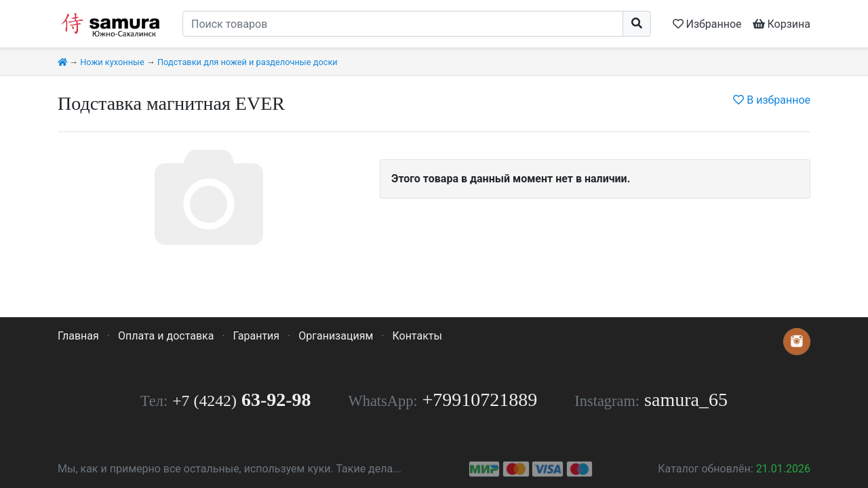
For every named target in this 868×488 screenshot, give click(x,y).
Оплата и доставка (166, 336)
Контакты (417, 336)
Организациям (336, 336)
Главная (78, 336)
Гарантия (257, 336)
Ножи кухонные (112, 62)
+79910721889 (480, 400)
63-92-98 (241, 400)
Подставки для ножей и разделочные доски (248, 62)
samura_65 (686, 400)
